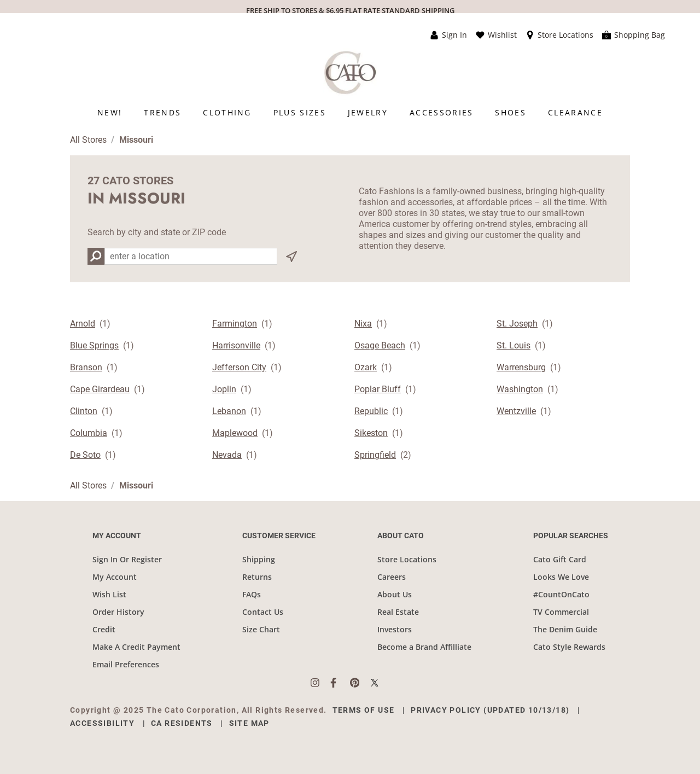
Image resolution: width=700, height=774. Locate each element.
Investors (395, 629)
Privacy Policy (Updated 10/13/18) (490, 710)
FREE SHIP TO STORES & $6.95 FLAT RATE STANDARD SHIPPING (350, 10)
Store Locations (407, 559)
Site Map (249, 723)
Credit (104, 629)
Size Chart (261, 629)
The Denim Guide (565, 629)
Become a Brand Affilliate (424, 647)
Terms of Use (364, 710)
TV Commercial (561, 612)
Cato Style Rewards (569, 647)
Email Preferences (126, 664)
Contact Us (263, 612)
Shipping (259, 559)
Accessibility (102, 723)
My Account (115, 577)
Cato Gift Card (560, 559)
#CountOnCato (561, 594)
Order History (118, 612)
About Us (395, 594)
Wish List (109, 594)
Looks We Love (561, 577)
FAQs (252, 594)
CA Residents (182, 723)
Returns (257, 577)
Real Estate (398, 612)
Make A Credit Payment (136, 647)
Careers (392, 577)
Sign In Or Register (127, 559)
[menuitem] (110, 112)
